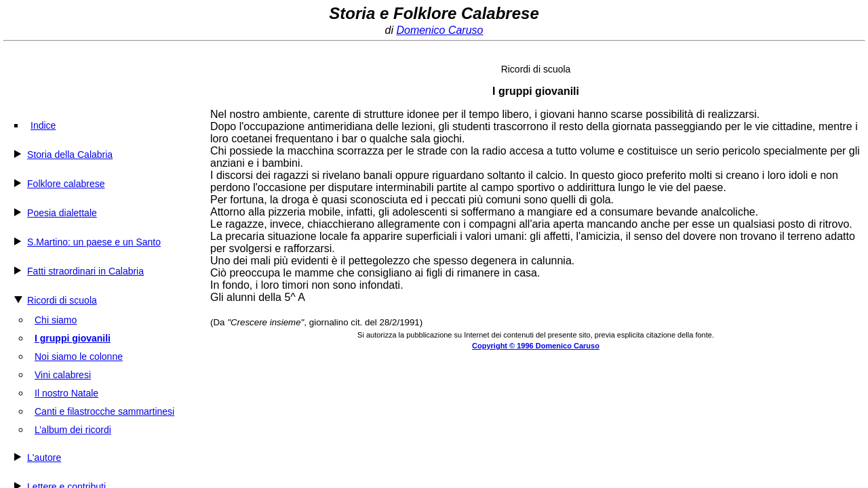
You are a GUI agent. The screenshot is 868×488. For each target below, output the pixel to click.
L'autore (44, 457)
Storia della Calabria (70, 155)
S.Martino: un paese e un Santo (94, 242)
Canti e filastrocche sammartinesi (104, 411)
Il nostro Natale (66, 393)
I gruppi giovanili (73, 338)
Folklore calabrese (66, 184)
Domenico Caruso (439, 30)
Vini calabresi (63, 375)
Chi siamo (56, 320)
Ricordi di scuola (62, 300)
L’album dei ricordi (73, 430)
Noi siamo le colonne (79, 357)
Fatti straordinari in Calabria (85, 271)
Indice (43, 125)
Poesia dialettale (62, 213)
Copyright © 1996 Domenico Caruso (536, 346)
